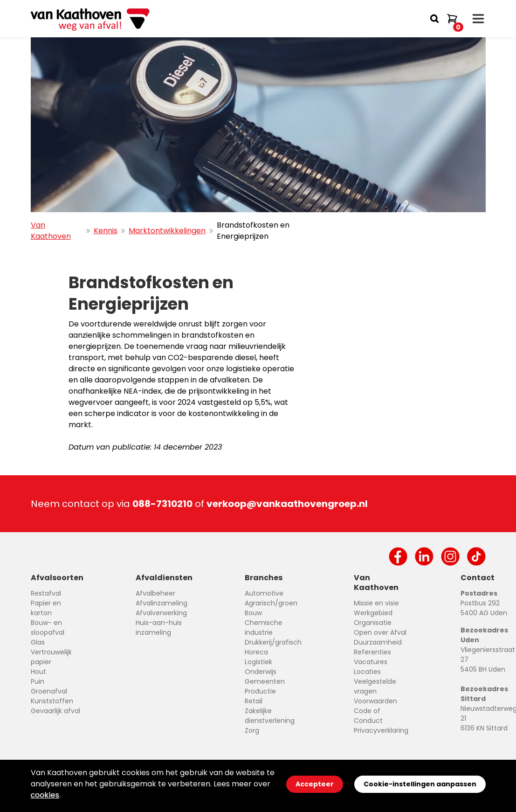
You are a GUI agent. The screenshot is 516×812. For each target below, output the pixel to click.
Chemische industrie (264, 628)
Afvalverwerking (161, 613)
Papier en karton (46, 608)
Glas (38, 642)
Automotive (264, 593)
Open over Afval (380, 632)
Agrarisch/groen (271, 603)
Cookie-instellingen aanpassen (420, 784)
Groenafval (49, 691)
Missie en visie (376, 603)
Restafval (46, 593)
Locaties (367, 672)
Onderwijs (261, 672)
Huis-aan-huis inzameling (159, 628)
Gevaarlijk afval (55, 711)
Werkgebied (373, 613)
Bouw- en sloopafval (48, 628)
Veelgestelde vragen (375, 686)
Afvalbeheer (155, 593)
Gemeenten (265, 681)
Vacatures (371, 662)
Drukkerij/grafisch (273, 642)
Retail (254, 701)
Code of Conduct (368, 716)
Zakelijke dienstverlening (270, 716)
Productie (260, 691)
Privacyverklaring (381, 730)
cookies (45, 795)
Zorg (252, 730)
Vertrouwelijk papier (51, 657)
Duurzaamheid (378, 642)
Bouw (253, 613)
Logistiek (258, 662)
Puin (38, 681)
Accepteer (315, 784)
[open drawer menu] (478, 19)
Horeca (256, 652)
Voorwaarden (375, 701)
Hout (38, 672)
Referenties (372, 652)
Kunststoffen (52, 701)
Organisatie (373, 623)
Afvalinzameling (162, 603)
